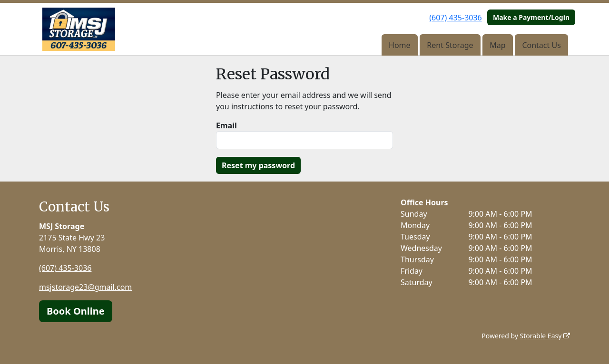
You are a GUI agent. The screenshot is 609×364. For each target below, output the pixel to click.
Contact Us (541, 45)
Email (226, 125)
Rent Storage (450, 45)
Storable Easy (545, 336)
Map (497, 45)
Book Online (76, 311)
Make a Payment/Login (531, 17)
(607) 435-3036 (455, 18)
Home (400, 45)
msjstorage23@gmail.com (85, 287)
